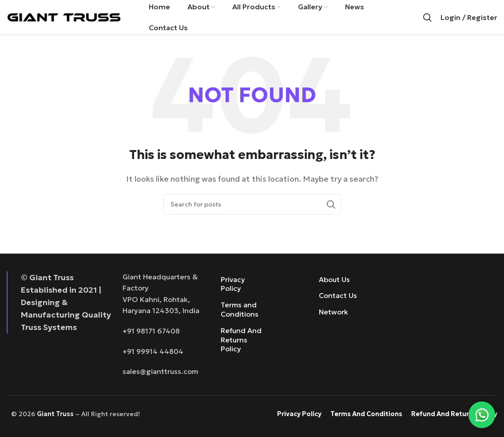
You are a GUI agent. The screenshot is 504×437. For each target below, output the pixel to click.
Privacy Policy (233, 285)
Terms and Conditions (240, 311)
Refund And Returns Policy (241, 341)
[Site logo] (64, 17)
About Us (334, 280)
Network (333, 313)
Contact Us (338, 297)
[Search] (427, 18)
